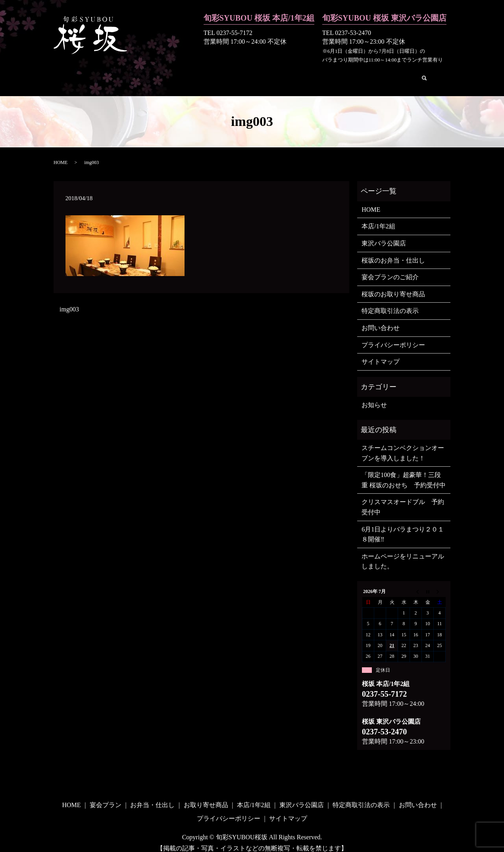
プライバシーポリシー (393, 336)
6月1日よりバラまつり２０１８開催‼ (403, 526)
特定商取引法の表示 (390, 302)
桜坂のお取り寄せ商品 (393, 285)
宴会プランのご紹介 (390, 268)
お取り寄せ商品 (235, 74)
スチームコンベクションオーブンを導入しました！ (403, 444)
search (419, 75)
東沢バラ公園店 (334, 74)
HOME (97, 74)
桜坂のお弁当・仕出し (393, 252)
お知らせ (374, 396)
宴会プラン (133, 74)
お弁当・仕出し (181, 74)
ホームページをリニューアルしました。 (403, 553)
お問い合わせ (385, 74)
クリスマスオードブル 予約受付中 (403, 498)
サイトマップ (381, 353)
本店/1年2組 (285, 74)
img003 (69, 300)
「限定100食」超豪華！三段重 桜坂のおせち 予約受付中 (404, 471)
